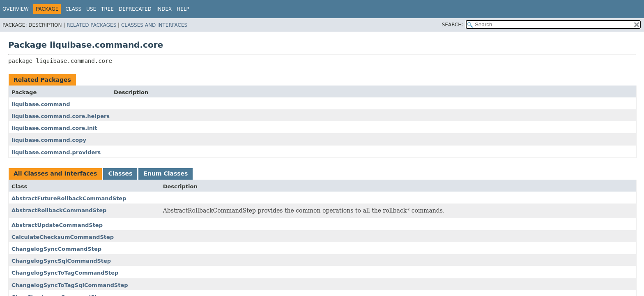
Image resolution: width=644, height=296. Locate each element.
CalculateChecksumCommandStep (63, 237)
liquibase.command (41, 104)
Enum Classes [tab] (166, 173)
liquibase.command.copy (49, 140)
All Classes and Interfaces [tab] (55, 173)
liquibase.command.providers (56, 152)
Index (164, 9)
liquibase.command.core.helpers (61, 116)
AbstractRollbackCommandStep (59, 210)
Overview (16, 9)
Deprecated (135, 9)
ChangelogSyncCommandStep (56, 249)
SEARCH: (453, 25)
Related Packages (91, 25)
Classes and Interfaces (154, 25)
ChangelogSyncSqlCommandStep (61, 261)
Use (91, 9)
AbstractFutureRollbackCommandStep (69, 198)
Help (183, 9)
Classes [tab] (120, 173)
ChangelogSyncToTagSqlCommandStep (70, 285)
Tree (107, 9)
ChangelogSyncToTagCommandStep (65, 273)
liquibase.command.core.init (54, 128)
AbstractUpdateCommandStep (57, 225)
